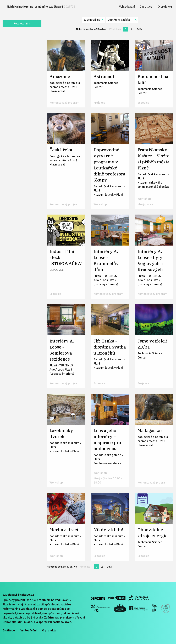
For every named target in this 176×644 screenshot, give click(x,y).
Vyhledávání (127, 7)
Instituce (146, 7)
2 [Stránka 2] (131, 29)
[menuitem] (41, 7)
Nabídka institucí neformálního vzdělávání (41, 7)
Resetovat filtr (22, 24)
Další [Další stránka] (140, 29)
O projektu (165, 7)
